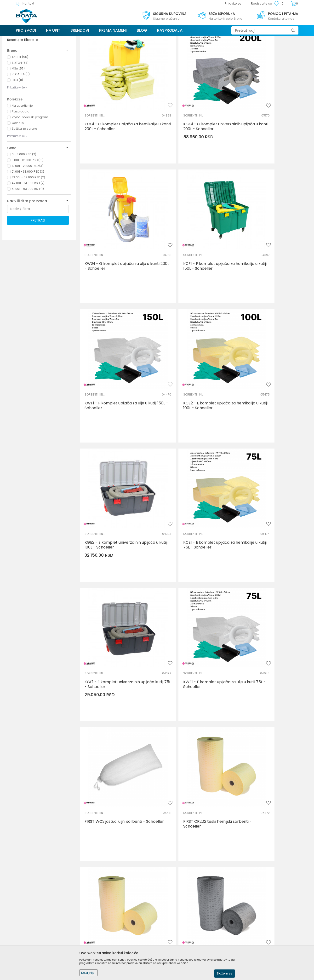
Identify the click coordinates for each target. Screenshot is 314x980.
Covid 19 (18, 159)
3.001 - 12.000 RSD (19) (28, 196)
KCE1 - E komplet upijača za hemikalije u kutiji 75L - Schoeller (193, 381)
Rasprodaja (21, 147)
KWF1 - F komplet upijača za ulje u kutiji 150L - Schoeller (194, 262)
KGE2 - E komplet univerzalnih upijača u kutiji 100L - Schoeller (113, 381)
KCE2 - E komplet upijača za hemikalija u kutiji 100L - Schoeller (272, 262)
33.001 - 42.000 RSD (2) (28, 213)
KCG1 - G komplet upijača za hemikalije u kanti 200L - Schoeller (116, 142)
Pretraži (38, 256)
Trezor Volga (25, 39)
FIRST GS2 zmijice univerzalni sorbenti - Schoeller (111, 858)
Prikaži (258, 49)
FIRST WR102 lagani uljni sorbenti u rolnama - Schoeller (273, 620)
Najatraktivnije (22, 142)
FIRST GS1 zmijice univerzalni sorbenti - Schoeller (267, 739)
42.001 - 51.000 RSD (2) (28, 219)
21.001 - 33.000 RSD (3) (28, 207)
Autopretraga (194, 49)
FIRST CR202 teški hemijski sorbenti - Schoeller (274, 500)
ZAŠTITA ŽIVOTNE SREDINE (28, 65)
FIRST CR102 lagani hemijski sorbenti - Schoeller (110, 620)
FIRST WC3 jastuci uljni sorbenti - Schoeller (193, 500)
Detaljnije (88, 973)
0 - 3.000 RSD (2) (24, 190)
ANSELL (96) (20, 93)
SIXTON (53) (20, 99)
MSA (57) (18, 104)
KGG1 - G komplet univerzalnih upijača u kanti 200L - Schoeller (192, 142)
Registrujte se (262, 3)
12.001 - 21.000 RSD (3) (28, 202)
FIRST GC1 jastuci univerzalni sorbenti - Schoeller (189, 858)
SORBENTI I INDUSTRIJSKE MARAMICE (95, 131)
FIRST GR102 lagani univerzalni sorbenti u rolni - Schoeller (191, 620)
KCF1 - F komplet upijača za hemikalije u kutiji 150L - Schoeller (115, 262)
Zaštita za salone (24, 165)
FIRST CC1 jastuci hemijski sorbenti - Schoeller (195, 739)
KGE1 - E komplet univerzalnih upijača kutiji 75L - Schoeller (269, 381)
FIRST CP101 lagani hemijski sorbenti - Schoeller (274, 858)
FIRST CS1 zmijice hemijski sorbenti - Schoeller (116, 739)
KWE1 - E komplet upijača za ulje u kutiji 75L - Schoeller (116, 500)
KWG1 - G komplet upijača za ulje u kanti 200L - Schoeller (274, 142)
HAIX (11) (17, 116)
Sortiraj (216, 49)
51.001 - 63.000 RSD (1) (28, 225)
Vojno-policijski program (30, 153)
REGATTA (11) (21, 110)
